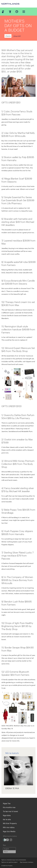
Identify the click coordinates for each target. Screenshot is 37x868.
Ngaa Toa (7, 803)
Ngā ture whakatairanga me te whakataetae (14, 860)
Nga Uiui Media (9, 831)
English (7, 849)
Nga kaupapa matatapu (27, 862)
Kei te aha (7, 819)
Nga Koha (7, 815)
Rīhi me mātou (9, 827)
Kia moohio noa (9, 807)
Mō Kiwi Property (10, 823)
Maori (6, 852)
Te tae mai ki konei (10, 811)
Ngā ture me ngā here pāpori (10, 862)
